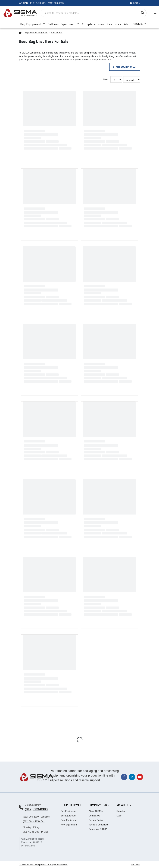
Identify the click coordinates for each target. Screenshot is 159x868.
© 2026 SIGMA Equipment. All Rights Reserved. (43, 865)
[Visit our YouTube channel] (140, 777)
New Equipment (69, 825)
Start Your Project (125, 67)
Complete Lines (93, 24)
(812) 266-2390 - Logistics (36, 817)
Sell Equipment (68, 816)
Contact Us (94, 816)
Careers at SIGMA (98, 829)
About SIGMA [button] (134, 24)
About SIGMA (96, 811)
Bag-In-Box (57, 33)
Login (119, 816)
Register (121, 811)
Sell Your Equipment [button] (62, 24)
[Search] (143, 13)
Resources (114, 24)
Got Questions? (33, 805)
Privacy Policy (96, 820)
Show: (106, 79)
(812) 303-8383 (36, 809)
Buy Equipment (68, 811)
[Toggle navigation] (155, 13)
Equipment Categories (36, 33)
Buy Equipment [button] (31, 24)
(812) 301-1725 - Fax (34, 821)
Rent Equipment (69, 820)
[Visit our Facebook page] (124, 777)
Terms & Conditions (99, 825)
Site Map (136, 865)
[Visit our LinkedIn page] (132, 777)
